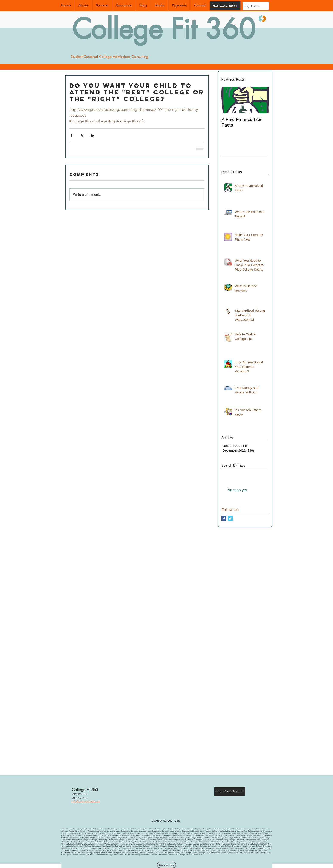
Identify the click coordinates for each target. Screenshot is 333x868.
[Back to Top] (166, 865)
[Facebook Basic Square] (224, 519)
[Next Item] (262, 100)
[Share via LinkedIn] (93, 136)
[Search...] (256, 6)
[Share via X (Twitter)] (82, 136)
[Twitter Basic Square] (230, 519)
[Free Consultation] (225, 6)
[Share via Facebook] (71, 136)
